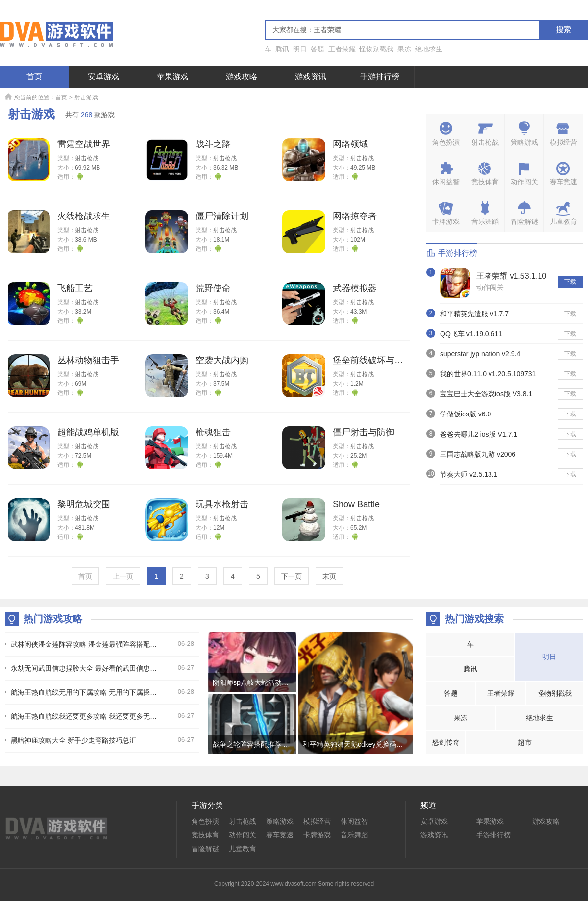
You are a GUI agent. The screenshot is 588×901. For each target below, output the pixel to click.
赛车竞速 (280, 835)
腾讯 (282, 49)
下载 (570, 282)
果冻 (404, 49)
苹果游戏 (172, 77)
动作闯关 (490, 287)
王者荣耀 (342, 49)
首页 (34, 77)
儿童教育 (243, 849)
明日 (300, 49)
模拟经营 (317, 821)
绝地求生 (429, 49)
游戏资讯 (311, 77)
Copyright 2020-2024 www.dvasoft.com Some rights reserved (294, 884)
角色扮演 (205, 821)
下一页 (292, 576)
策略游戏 (280, 821)
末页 (329, 576)
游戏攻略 (242, 77)
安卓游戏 (103, 77)
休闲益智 (354, 821)
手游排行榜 (380, 77)
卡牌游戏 (317, 835)
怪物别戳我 (376, 49)
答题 (318, 49)
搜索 (563, 30)
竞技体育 (205, 835)
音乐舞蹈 (354, 835)
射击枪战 (87, 158)
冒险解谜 (205, 849)
